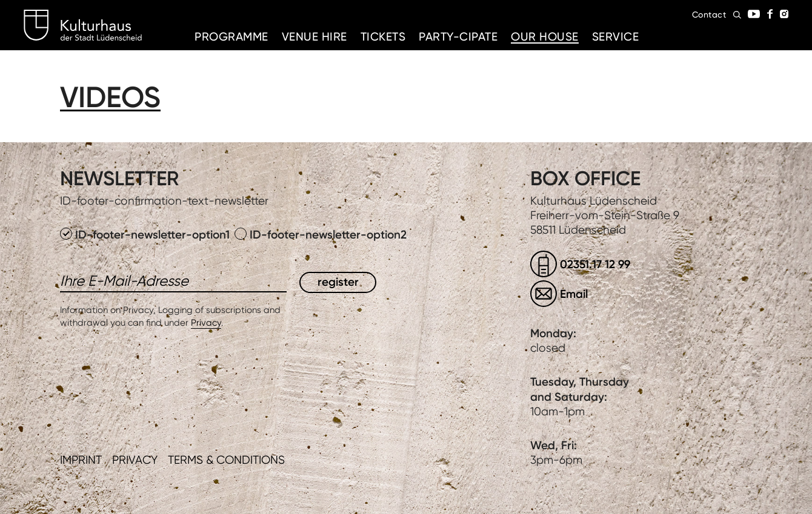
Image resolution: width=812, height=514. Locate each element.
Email (574, 294)
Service (616, 37)
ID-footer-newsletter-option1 (146, 235)
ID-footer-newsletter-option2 (321, 235)
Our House (545, 37)
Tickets (383, 37)
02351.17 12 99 (595, 264)
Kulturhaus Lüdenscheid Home (83, 25)
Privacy (206, 323)
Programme (231, 37)
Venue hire (314, 37)
